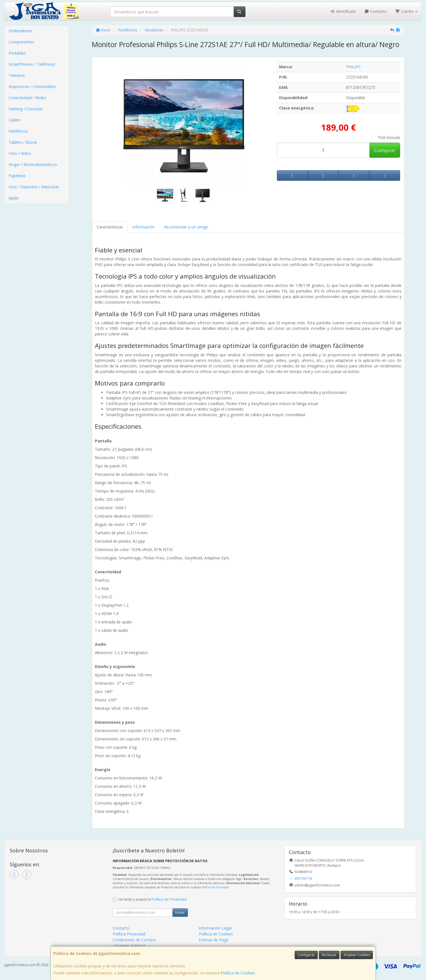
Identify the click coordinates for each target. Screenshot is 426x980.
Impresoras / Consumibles (32, 86)
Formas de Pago (214, 940)
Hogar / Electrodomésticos (33, 164)
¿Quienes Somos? (129, 946)
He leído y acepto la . (153, 899)
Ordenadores (20, 31)
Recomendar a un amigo (186, 227)
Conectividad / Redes (28, 98)
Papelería (17, 176)
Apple (14, 198)
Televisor (17, 75)
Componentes (21, 42)
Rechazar (329, 955)
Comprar (385, 150)
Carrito (406, 11)
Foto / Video (20, 153)
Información (143, 227)
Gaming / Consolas (26, 109)
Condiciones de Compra (134, 940)
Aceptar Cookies (357, 955)
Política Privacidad (129, 934)
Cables (15, 120)
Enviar (180, 912)
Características (110, 227)
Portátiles (17, 53)
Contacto (376, 11)
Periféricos (18, 131)
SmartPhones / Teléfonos (32, 64)
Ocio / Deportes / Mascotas (34, 187)
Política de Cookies (238, 973)
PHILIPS (353, 67)
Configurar (306, 955)
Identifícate (343, 11)
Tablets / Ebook (23, 142)
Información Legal (215, 928)
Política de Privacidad (215, 887)
